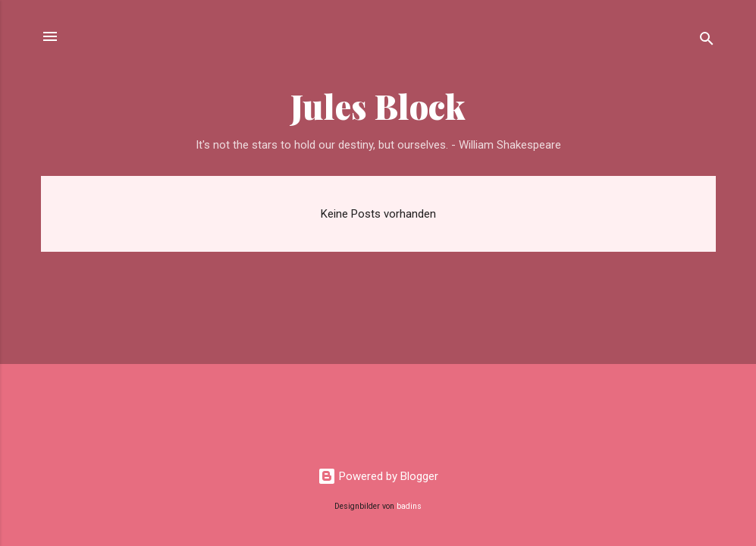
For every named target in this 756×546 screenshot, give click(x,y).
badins (409, 506)
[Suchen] (707, 41)
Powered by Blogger (378, 476)
